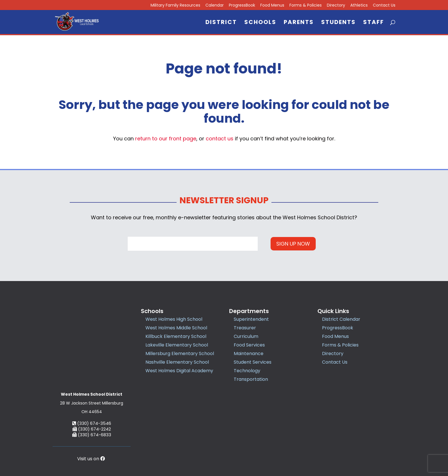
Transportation (251, 379)
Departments (249, 311)
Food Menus (272, 6)
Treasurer (245, 328)
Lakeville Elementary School (177, 345)
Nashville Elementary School (177, 362)
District (221, 23)
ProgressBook (242, 6)
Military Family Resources (175, 6)
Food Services (249, 345)
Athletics (359, 6)
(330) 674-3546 (92, 384)
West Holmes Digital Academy (179, 371)
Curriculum (246, 336)
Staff (374, 23)
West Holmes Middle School (176, 328)
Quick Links (333, 311)
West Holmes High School (174, 319)
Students (338, 23)
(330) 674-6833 (92, 396)
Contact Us (384, 6)
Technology (247, 371)
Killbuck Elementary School (176, 336)
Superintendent (251, 319)
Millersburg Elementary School (180, 353)
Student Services (253, 362)
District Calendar (341, 319)
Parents (299, 23)
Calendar (215, 6)
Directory (336, 6)
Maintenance (249, 353)
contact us (220, 139)
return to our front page (166, 139)
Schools (260, 23)
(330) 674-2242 (92, 390)
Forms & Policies (306, 6)
